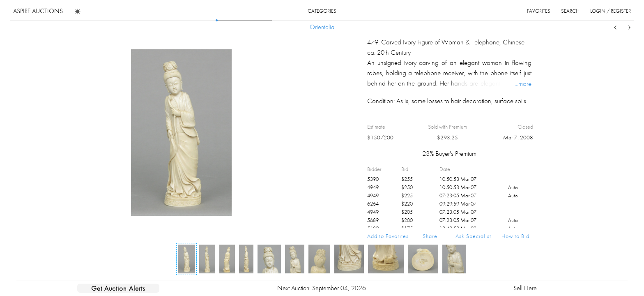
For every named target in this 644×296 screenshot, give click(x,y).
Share (430, 236)
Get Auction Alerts (118, 288)
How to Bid (515, 236)
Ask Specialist (473, 236)
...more (523, 83)
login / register (611, 11)
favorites (539, 11)
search (570, 11)
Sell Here (525, 288)
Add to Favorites (388, 236)
